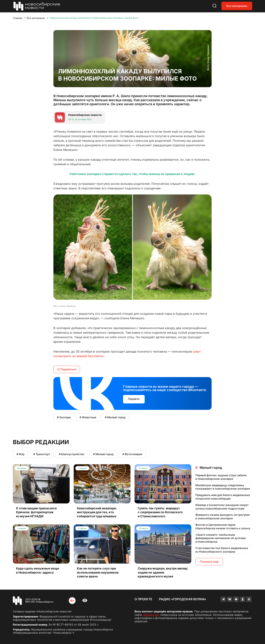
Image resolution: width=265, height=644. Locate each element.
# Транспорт (42, 454)
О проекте (143, 599)
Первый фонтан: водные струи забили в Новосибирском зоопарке (221, 477)
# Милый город (115, 417)
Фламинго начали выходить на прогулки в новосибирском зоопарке (223, 517)
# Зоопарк (64, 417)
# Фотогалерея (132, 454)
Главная (18, 18)
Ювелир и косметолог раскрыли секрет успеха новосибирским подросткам (222, 507)
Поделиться (67, 369)
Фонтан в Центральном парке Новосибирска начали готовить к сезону (223, 527)
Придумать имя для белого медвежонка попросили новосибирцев (223, 497)
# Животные (88, 417)
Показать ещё (209, 562)
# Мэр (20, 454)
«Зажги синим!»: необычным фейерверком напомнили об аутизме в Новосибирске (221, 538)
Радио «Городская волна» (183, 599)
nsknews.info (151, 615)
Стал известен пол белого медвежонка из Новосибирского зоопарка (222, 550)
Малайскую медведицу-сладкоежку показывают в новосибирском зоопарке (223, 487)
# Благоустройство (72, 454)
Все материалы (237, 6)
